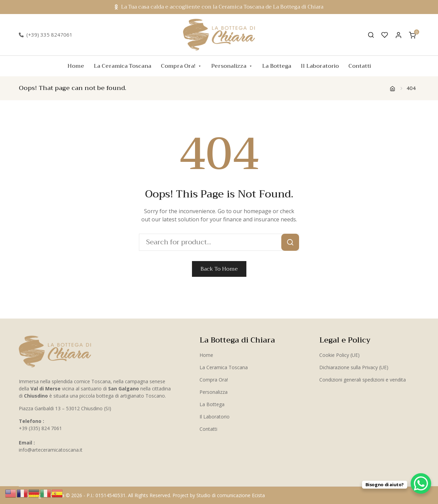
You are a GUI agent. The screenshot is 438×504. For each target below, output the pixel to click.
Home (76, 66)
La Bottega (277, 66)
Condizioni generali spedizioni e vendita (363, 380)
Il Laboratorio (320, 66)
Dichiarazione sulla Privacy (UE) (354, 367)
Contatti (360, 66)
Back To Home (219, 269)
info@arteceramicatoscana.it (51, 450)
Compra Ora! (181, 66)
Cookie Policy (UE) (339, 355)
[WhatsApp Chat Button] (421, 483)
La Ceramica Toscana (123, 66)
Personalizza (232, 66)
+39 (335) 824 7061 (40, 428)
